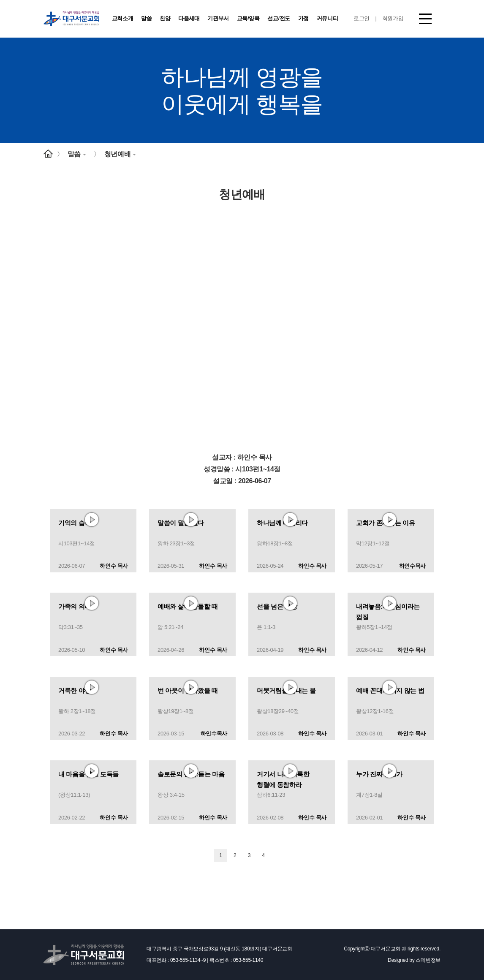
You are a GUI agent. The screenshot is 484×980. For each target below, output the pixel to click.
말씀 (146, 18)
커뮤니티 (328, 18)
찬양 (165, 18)
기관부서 (218, 18)
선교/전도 (279, 18)
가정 (303, 18)
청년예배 (120, 154)
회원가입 (393, 18)
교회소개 (123, 18)
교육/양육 (248, 18)
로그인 (362, 18)
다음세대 (189, 18)
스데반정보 (428, 960)
